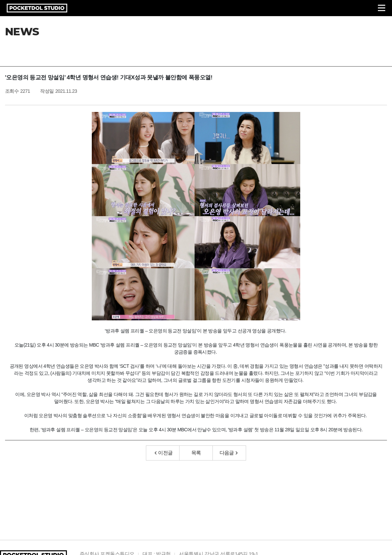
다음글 (229, 453)
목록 (196, 453)
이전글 (164, 453)
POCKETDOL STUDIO (37, 8)
